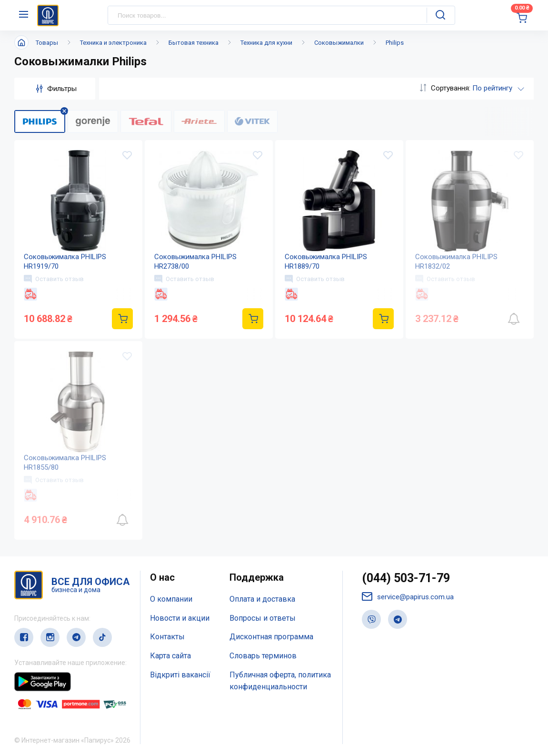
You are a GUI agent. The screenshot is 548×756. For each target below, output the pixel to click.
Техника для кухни (266, 43)
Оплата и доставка (262, 599)
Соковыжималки (339, 43)
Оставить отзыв (54, 279)
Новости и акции (180, 618)
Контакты (167, 637)
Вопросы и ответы (263, 618)
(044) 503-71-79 (406, 578)
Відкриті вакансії (180, 675)
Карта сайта (170, 656)
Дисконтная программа (271, 637)
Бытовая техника (194, 43)
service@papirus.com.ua (408, 597)
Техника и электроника (113, 43)
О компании (171, 599)
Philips (395, 43)
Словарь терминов (263, 656)
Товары (47, 43)
